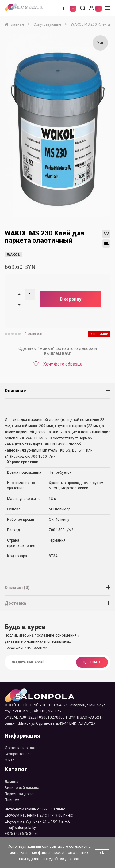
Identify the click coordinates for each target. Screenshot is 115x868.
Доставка (15, 603)
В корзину (71, 299)
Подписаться (92, 662)
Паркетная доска (20, 794)
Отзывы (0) (17, 588)
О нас (10, 760)
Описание (15, 391)
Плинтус (12, 800)
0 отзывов (33, 334)
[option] (58, 126)
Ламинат (12, 782)
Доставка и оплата (21, 748)
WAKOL (13, 255)
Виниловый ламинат (23, 788)
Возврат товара (18, 754)
